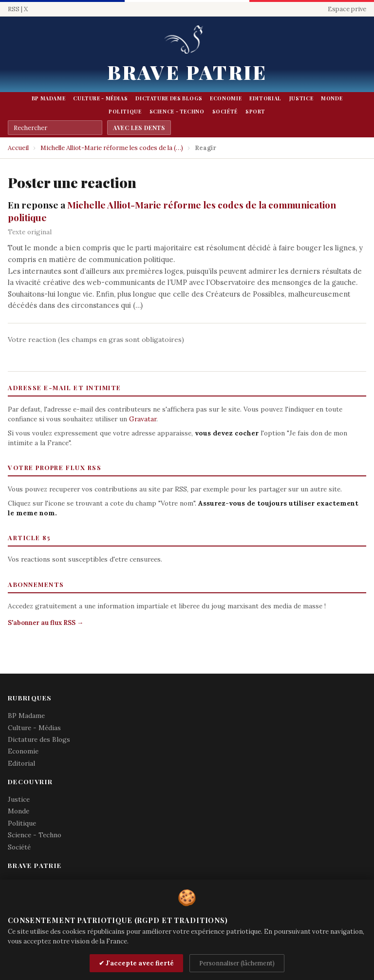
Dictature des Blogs (169, 98)
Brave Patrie (187, 72)
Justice (301, 98)
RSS (14, 9)
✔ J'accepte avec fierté (136, 963)
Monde (332, 98)
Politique (125, 112)
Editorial (265, 98)
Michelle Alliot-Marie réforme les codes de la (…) (112, 148)
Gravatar (143, 419)
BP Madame (49, 98)
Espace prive (347, 9)
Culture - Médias (100, 98)
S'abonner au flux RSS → (46, 623)
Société (225, 112)
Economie (226, 98)
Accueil (18, 148)
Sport (255, 112)
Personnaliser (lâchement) (237, 963)
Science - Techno (177, 112)
